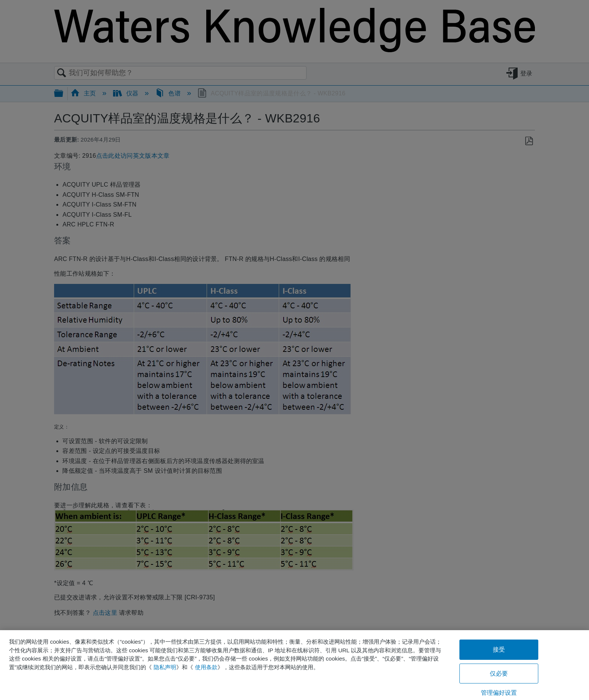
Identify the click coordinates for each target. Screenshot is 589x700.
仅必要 (499, 674)
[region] (294, 665)
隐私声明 (165, 667)
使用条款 (206, 667)
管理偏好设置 (499, 693)
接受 (499, 649)
